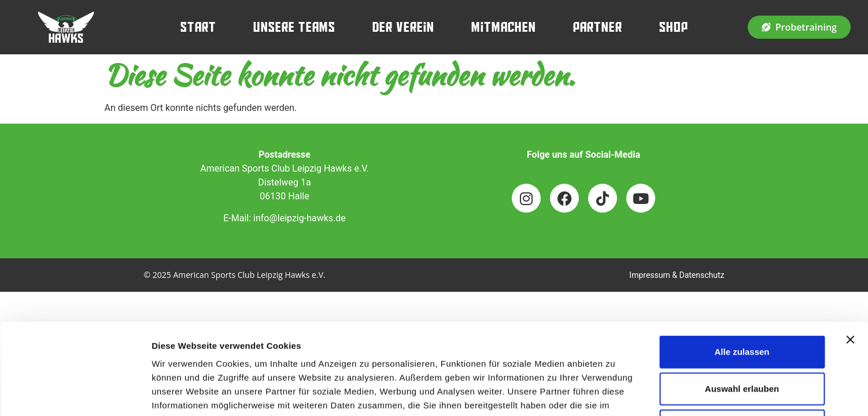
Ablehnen (742, 340)
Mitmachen (504, 27)
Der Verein (403, 27)
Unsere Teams (294, 27)
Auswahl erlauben (742, 303)
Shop (674, 27)
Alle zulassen (742, 266)
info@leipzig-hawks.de (300, 218)
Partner (598, 27)
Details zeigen (615, 393)
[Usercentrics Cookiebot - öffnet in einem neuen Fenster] (75, 393)
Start (198, 27)
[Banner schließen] (850, 254)
